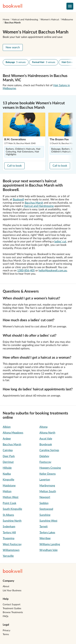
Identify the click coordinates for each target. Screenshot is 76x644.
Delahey (44, 456)
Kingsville (8, 480)
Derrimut (8, 462)
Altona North (47, 433)
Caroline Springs (49, 450)
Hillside (7, 468)
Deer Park (9, 456)
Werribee (45, 538)
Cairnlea (8, 450)
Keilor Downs (48, 474)
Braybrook (46, 444)
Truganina (9, 538)
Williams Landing (50, 544)
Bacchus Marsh (13, 23)
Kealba (7, 474)
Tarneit (44, 527)
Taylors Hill (9, 533)
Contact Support (12, 605)
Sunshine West (48, 521)
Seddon (44, 503)
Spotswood (46, 509)
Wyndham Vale (49, 550)
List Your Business (12, 591)
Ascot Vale (46, 439)
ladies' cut (60, 242)
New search (13, 47)
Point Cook (9, 503)
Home (6, 20)
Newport (45, 497)
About (6, 586)
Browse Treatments (13, 612)
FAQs (6, 616)
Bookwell (18, 200)
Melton (7, 491)
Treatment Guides (12, 608)
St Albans (8, 515)
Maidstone (9, 486)
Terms (6, 634)
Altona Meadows (13, 433)
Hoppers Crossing (50, 468)
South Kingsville (12, 509)
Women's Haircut (50, 20)
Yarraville (8, 556)
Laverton (45, 480)
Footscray (45, 462)
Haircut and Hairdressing (25, 20)
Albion (7, 427)
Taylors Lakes (47, 533)
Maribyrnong (47, 486)
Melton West (11, 497)
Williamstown (11, 550)
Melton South (48, 491)
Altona (43, 427)
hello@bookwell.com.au (53, 271)
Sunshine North (12, 521)
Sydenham (9, 527)
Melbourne (67, 20)
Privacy (6, 631)
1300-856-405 (26, 271)
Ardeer (7, 439)
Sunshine (45, 515)
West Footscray (12, 544)
